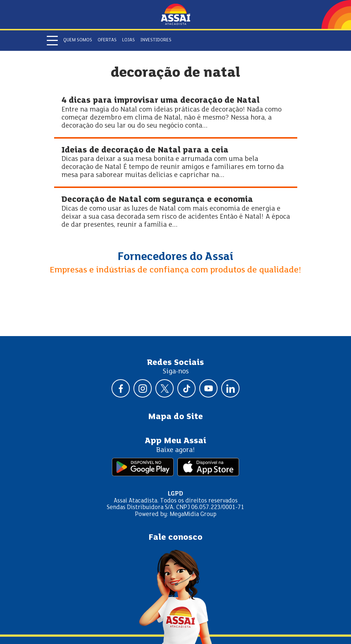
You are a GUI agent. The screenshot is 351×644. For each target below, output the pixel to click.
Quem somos (78, 40)
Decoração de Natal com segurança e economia (157, 200)
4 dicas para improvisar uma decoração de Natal (161, 101)
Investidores (156, 40)
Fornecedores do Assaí (175, 257)
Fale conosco (175, 538)
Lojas (129, 40)
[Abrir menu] (52, 41)
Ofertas (107, 40)
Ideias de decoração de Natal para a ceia (145, 150)
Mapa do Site (175, 417)
